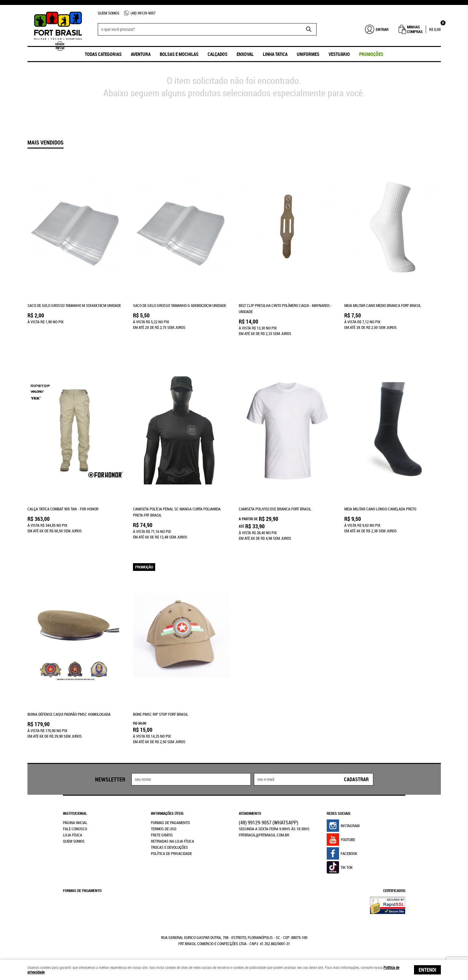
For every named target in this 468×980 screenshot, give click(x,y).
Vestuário (339, 54)
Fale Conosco (75, 828)
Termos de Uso (164, 828)
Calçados (217, 54)
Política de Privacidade (171, 853)
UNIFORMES (308, 54)
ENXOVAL (245, 54)
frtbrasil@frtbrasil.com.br (264, 834)
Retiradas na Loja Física (172, 840)
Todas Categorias (103, 54)
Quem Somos (109, 13)
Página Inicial (75, 822)
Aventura (141, 54)
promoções (371, 54)
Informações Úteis (167, 813)
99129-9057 (143, 13)
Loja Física (72, 834)
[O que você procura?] (309, 29)
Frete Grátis (162, 834)
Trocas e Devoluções (169, 847)
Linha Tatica (275, 54)
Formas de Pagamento (170, 822)
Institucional (75, 813)
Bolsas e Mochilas (179, 54)
